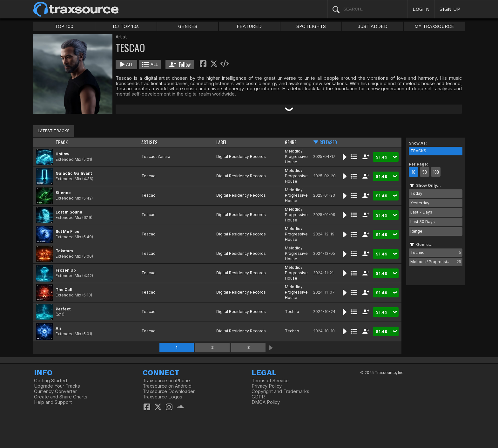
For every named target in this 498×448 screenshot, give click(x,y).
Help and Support (53, 402)
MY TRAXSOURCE (434, 26)
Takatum (64, 251)
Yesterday (420, 203)
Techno (292, 312)
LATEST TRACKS (54, 131)
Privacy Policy (267, 386)
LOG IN (421, 9)
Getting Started (50, 381)
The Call (64, 290)
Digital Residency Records (241, 156)
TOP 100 (64, 26)
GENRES (188, 26)
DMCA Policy (266, 402)
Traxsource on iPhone (166, 381)
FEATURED (249, 26)
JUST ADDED (373, 26)
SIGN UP (450, 9)
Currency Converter (55, 391)
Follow (180, 64)
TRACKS (418, 151)
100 (436, 172)
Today (416, 193)
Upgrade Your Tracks (57, 386)
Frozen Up (66, 270)
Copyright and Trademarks (280, 391)
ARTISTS (149, 142)
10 (414, 172)
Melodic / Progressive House (296, 156)
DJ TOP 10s (126, 26)
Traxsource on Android (167, 386)
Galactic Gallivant (74, 173)
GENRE (291, 142)
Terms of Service (270, 381)
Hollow (62, 154)
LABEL (222, 142)
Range (416, 231)
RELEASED (328, 142)
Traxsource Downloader (169, 391)
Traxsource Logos (162, 397)
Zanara (164, 156)
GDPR (258, 397)
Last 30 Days (423, 222)
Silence (63, 193)
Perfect (63, 309)
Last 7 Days (421, 212)
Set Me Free (67, 231)
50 (425, 172)
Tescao (148, 156)
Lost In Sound (69, 212)
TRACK (62, 142)
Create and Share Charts (61, 397)
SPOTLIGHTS (311, 26)
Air (59, 328)
